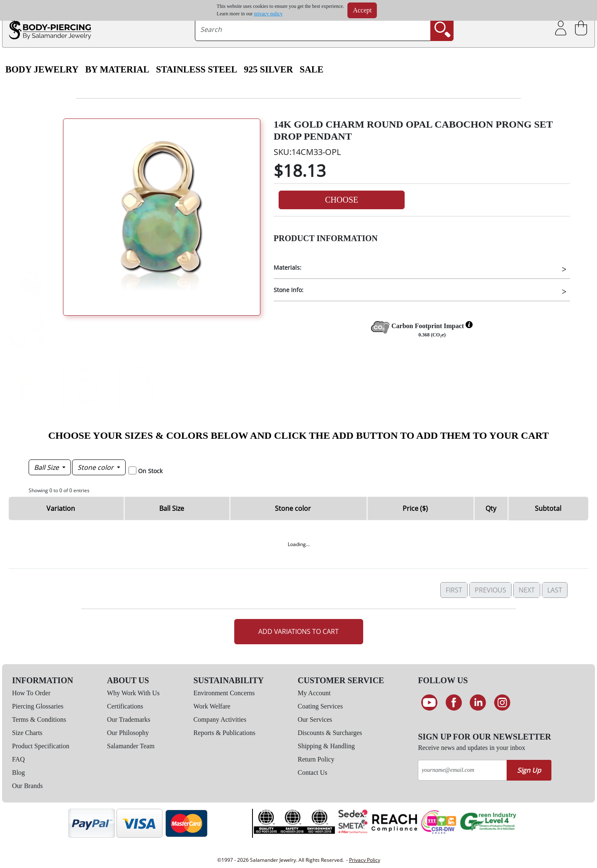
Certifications (125, 706)
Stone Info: (289, 290)
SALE (312, 70)
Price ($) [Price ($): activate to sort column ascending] (415, 508)
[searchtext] (313, 29)
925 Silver (268, 70)
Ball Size (47, 467)
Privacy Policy (365, 860)
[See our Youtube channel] (429, 703)
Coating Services (320, 706)
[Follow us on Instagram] (502, 703)
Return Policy (316, 759)
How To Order (31, 693)
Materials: (288, 267)
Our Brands (27, 786)
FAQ (18, 759)
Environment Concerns (224, 693)
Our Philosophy (128, 733)
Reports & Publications (224, 733)
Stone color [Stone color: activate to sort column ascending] (293, 508)
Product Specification (41, 746)
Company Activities (220, 719)
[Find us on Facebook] (454, 703)
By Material (117, 70)
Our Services (315, 719)
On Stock (150, 471)
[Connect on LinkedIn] (478, 703)
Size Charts (27, 733)
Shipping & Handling (326, 746)
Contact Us (313, 772)
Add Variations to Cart (298, 631)
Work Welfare (212, 706)
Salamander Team (131, 746)
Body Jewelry (42, 70)
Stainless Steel (197, 70)
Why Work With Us (133, 693)
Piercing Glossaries (38, 706)
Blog (18, 772)
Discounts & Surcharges (330, 733)
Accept (362, 10)
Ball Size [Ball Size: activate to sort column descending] (172, 508)
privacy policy (268, 14)
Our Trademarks (129, 719)
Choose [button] (342, 200)
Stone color (96, 467)
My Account (314, 693)
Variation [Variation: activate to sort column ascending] (61, 508)
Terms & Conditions (39, 719)
